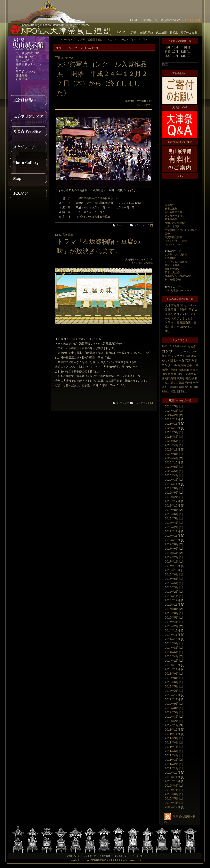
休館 (182, 361)
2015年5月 (172, 618)
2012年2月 (172, 721)
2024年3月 (172, 411)
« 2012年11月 (69, 39)
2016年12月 (173, 566)
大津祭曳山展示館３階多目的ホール (97, 198)
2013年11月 (173, 669)
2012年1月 (172, 725)
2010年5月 (172, 798)
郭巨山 (166, 391)
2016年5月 (172, 583)
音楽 (173, 391)
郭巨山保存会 (172, 265)
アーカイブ (125, 39)
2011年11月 (173, 734)
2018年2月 (172, 527)
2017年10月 (173, 540)
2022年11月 (173, 449)
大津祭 (133, 33)
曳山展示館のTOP (27, 53)
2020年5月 (172, 471)
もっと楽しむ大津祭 (176, 262)
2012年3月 (172, 717)
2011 (171, 346)
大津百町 (184, 370)
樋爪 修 (190, 378)
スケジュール (28, 147)
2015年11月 (173, 605)
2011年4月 (172, 755)
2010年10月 (173, 781)
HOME (135, 20)
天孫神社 (170, 205)
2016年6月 (172, 579)
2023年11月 (173, 424)
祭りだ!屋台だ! (173, 280)
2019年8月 (172, 488)
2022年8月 (172, 454)
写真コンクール (64, 58)
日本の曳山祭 (172, 272)
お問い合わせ (24, 79)
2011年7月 (172, 747)
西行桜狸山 (191, 387)
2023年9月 (172, 432)
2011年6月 (172, 751)
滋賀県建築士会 (189, 383)
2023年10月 (173, 428)
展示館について (26, 72)
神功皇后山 (177, 387)
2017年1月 (172, 562)
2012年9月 (172, 704)
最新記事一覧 (24, 57)
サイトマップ (90, 856)
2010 (165, 346)
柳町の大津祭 (172, 269)
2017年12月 (173, 531)
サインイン (138, 856)
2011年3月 (172, 760)
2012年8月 (172, 708)
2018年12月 (173, 501)
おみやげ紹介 (28, 194)
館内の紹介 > (24, 61)
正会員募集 (28, 100)
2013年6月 (172, 682)
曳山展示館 (146, 33)
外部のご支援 (189, 33)
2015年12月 (173, 600)
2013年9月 (172, 674)
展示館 (178, 374)
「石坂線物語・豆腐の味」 (79, 348)
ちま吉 (192, 346)
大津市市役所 (172, 226)
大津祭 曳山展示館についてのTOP (98, 39)
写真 (188, 361)
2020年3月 (172, 480)
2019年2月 (172, 497)
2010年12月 (173, 773)
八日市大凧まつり (175, 216)
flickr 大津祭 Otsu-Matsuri (179, 290)
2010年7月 (172, 790)
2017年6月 (172, 549)
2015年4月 (172, 622)
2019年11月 (173, 484)
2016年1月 (172, 596)
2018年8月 (172, 510)
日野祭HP (170, 258)
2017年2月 (172, 557)
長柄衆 (174, 33)
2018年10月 (173, 505)
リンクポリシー (121, 856)
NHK (184, 346)
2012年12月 (173, 695)
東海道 (181, 378)
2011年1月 (172, 768)
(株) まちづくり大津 (176, 241)
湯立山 (174, 383)
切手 (189, 365)
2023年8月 (172, 437)
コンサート (171, 351)
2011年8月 (172, 742)
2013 (178, 346)
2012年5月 (172, 712)
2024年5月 (172, 406)
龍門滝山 (182, 391)
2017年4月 (172, 553)
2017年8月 (172, 544)
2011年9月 (172, 738)
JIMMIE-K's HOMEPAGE (178, 276)
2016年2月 (172, 592)
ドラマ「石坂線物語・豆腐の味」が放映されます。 (181, 327)
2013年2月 (172, 691)
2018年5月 (172, 518)
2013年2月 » (140, 39)
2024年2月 (172, 415)
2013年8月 (172, 678)
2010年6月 (172, 794)
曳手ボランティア (28, 116)
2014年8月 (172, 648)
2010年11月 (173, 777)
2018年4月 (172, 523)
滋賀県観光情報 (173, 237)
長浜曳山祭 (171, 219)
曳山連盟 (161, 33)
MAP (28, 178)
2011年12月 (173, 730)
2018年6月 (172, 514)
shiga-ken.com (173, 244)
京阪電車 (173, 361)
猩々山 (166, 387)
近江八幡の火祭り (175, 212)
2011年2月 (172, 764)
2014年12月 (173, 630)
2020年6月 (172, 467)
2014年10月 (173, 639)
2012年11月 (173, 699)
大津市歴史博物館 (175, 223)
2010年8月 (172, 786)
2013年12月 (173, 665)
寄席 (170, 374)
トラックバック (140, 225)
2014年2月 (172, 661)
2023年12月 (173, 419)
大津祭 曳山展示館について (162, 20)
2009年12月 (173, 807)
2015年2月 (172, 626)
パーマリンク (121, 225)
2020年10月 (173, 462)
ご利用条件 (105, 856)
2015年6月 (172, 613)
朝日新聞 (170, 378)
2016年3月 (172, 587)
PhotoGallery (28, 162)
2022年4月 (172, 458)
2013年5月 (172, 686)
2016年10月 (173, 570)
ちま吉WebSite (28, 131)
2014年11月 (173, 635)
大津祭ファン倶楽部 (176, 254)
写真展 (182, 365)
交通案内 (22, 75)
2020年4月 (172, 475)
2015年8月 (172, 609)
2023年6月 (172, 441)
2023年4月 (172, 445)
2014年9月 (172, 643)
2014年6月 (172, 652)
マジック (173, 356)
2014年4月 (172, 656)
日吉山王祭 (171, 209)
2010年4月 (172, 803)
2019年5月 (172, 493)
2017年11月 (173, 536)
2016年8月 (172, 574)
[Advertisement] (154, 6)
